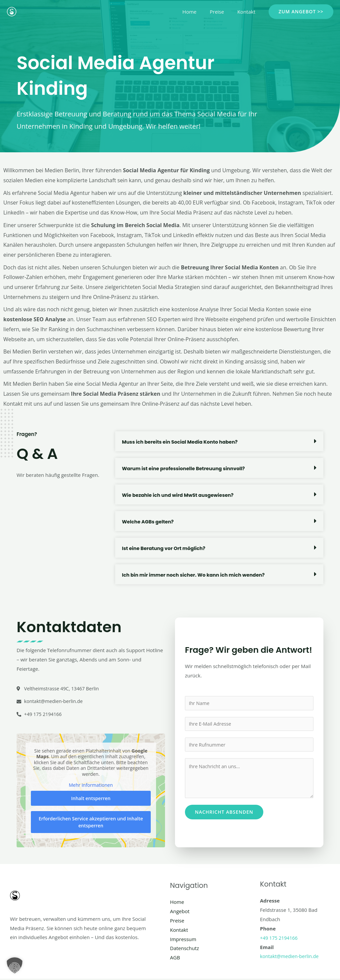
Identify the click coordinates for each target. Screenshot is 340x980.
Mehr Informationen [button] (91, 787)
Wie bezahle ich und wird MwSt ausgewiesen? (180, 495)
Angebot (180, 912)
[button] (301, 12)
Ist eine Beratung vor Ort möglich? (165, 548)
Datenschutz (184, 950)
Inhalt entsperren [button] (91, 800)
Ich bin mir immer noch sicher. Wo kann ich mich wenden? (196, 575)
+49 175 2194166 (280, 939)
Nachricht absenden (224, 814)
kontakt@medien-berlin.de (291, 958)
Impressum (183, 940)
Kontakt (248, 12)
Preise (222, 12)
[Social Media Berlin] (12, 11)
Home (198, 12)
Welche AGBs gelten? (149, 522)
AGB (175, 959)
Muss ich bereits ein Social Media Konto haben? (182, 442)
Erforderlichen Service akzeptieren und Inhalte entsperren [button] (91, 823)
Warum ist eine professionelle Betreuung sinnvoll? (186, 468)
